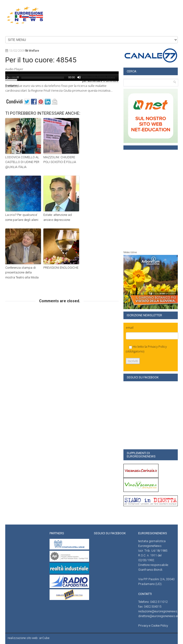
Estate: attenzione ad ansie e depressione (58, 217)
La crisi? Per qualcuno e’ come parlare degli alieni (22, 217)
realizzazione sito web (23, 638)
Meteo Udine (130, 252)
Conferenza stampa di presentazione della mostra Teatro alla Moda (22, 273)
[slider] (43, 77)
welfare (34, 51)
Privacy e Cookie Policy (153, 626)
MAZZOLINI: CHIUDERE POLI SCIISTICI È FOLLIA (60, 160)
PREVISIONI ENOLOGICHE (61, 268)
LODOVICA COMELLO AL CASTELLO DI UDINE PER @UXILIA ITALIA (22, 162)
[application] (78, 76)
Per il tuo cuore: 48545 (41, 60)
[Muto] (79, 77)
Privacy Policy (157, 347)
